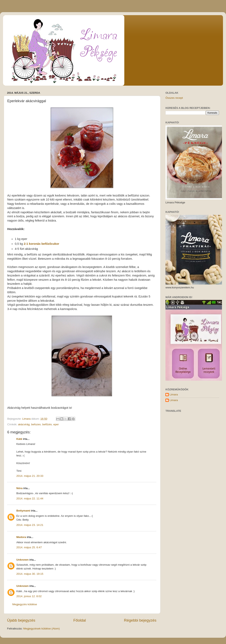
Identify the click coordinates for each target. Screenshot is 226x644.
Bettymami (23, 511)
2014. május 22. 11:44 (30, 498)
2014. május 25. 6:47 (29, 547)
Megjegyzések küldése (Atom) (41, 629)
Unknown (22, 560)
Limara (174, 394)
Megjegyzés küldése (25, 604)
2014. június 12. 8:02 (29, 596)
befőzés (47, 424)
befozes (36, 424)
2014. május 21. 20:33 (30, 476)
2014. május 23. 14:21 (30, 525)
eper (56, 424)
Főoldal (80, 620)
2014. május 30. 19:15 (30, 574)
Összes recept (174, 98)
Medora (21, 537)
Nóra (19, 488)
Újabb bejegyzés (21, 620)
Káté (19, 439)
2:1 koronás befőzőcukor (42, 244)
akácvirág (24, 424)
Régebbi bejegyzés (140, 620)
